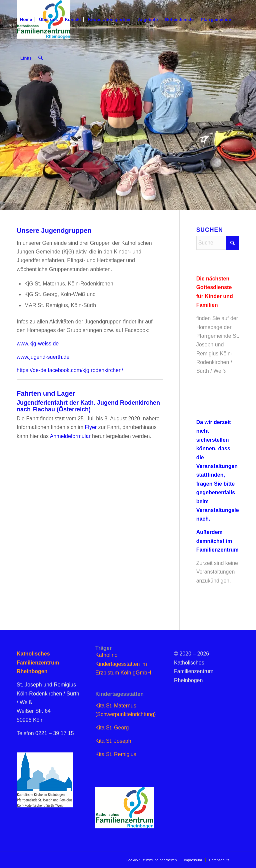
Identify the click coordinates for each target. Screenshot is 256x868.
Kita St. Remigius (116, 754)
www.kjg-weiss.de (38, 344)
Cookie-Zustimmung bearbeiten (151, 860)
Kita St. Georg (112, 728)
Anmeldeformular (70, 436)
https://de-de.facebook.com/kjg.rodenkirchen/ (70, 370)
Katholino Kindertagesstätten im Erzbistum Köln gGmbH (123, 664)
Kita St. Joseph (113, 741)
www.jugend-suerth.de (43, 357)
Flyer (90, 427)
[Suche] (40, 58)
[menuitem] (26, 20)
